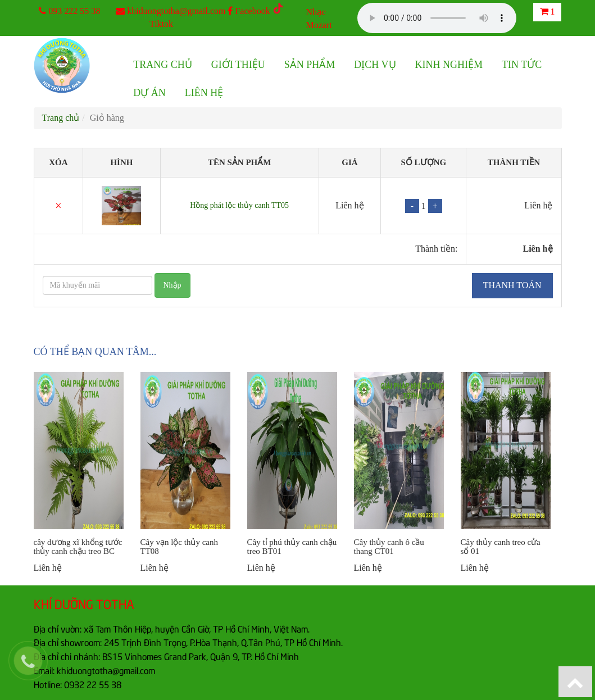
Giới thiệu (238, 65)
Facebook (249, 11)
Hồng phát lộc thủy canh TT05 (239, 205)
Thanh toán (512, 285)
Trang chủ (163, 65)
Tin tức (522, 65)
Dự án (149, 93)
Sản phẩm (310, 65)
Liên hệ (204, 93)
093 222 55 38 (74, 11)
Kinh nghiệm (449, 65)
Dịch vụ (375, 65)
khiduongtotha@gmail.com (176, 11)
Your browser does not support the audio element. (437, 18)
